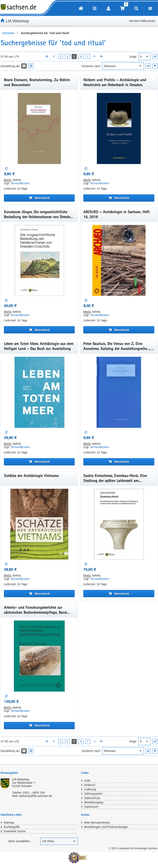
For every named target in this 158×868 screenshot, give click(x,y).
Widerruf (90, 785)
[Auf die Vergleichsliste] (6, 169)
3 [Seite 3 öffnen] (60, 57)
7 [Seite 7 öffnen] (88, 57)
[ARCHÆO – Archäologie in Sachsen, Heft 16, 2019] (119, 260)
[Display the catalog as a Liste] (31, 66)
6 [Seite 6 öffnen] (81, 57)
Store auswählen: (19, 841)
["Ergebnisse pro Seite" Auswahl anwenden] (155, 56)
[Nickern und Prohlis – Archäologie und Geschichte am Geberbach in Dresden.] (119, 128)
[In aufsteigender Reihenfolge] (155, 66)
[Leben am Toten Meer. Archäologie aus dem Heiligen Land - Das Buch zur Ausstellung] (39, 392)
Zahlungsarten (93, 794)
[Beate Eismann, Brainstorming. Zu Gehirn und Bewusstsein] (39, 128)
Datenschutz (92, 798)
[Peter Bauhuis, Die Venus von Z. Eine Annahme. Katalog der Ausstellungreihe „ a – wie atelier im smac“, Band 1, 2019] (119, 392)
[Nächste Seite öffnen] (95, 56)
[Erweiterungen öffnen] (150, 9)
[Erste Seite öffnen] (47, 56)
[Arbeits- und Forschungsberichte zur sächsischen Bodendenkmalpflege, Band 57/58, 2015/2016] (39, 656)
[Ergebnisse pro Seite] (144, 56)
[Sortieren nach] (123, 66)
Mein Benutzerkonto (97, 823)
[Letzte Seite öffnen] (101, 56)
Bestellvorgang (94, 802)
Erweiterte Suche (15, 831)
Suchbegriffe (12, 827)
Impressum (91, 807)
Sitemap (9, 823)
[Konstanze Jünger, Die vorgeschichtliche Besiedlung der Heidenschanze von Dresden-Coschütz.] (39, 260)
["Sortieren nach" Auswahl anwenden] (148, 66)
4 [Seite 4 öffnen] (67, 57)
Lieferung (90, 789)
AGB (87, 781)
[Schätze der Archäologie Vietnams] (39, 524)
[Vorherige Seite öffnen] (54, 56)
